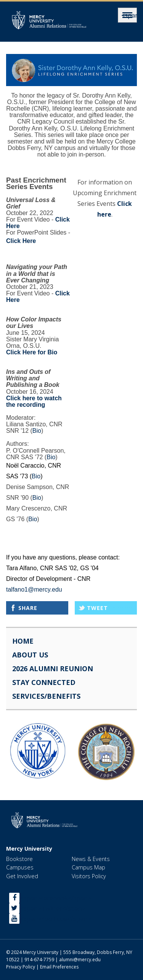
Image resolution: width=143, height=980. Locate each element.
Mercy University (29, 849)
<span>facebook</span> (56, 898)
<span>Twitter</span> (53, 908)
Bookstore (19, 859)
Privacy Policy (21, 967)
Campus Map (88, 867)
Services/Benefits (46, 696)
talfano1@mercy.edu (34, 589)
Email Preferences (59, 967)
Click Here (21, 241)
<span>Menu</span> (127, 15)
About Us (30, 655)
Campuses (20, 867)
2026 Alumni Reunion (53, 669)
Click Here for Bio (32, 352)
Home (23, 641)
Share (28, 608)
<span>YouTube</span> (55, 918)
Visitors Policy (89, 876)
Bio (37, 431)
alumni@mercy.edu (80, 960)
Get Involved (22, 876)
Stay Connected (44, 682)
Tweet (97, 608)
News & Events (91, 859)
